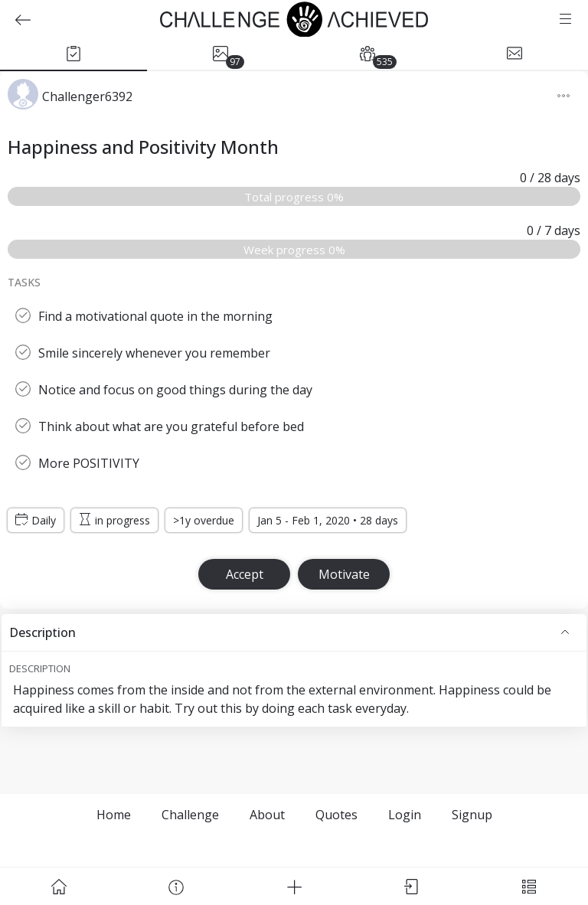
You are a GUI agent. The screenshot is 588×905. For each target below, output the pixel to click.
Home (114, 815)
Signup (472, 815)
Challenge (190, 815)
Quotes (336, 815)
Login (405, 815)
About (267, 815)
